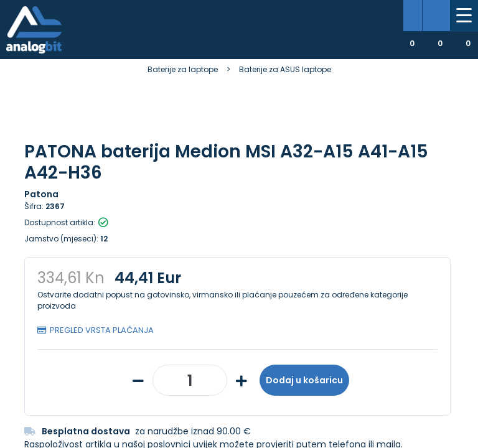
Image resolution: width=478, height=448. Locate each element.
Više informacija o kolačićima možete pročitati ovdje (228, 390)
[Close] (159, 411)
